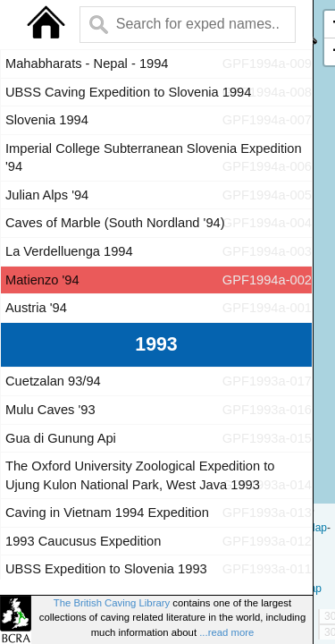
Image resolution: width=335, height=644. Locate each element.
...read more (226, 632)
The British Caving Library (112, 603)
